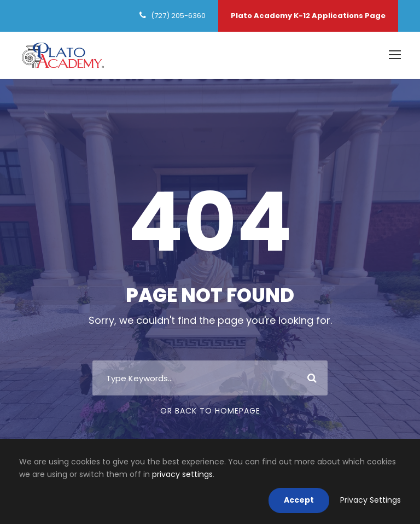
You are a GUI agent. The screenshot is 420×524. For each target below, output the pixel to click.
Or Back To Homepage (210, 411)
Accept (299, 500)
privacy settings (182, 474)
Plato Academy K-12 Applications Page (308, 16)
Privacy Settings (371, 500)
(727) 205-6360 (178, 16)
